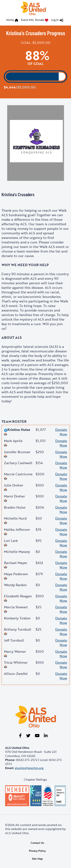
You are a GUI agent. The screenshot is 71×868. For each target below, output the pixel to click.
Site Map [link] (37, 859)
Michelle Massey (17, 552)
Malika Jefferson (17, 529)
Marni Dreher (14, 496)
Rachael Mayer (16, 563)
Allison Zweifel (16, 674)
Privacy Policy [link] (37, 851)
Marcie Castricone (18, 474)
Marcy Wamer (15, 651)
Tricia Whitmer (16, 662)
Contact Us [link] (37, 843)
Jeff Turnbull (14, 640)
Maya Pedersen (16, 574)
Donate (40, 20)
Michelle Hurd (15, 518)
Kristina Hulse (17, 430)
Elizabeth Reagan (18, 596)
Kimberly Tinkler (17, 618)
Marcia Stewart (16, 607)
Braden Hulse (15, 507)
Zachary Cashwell (18, 463)
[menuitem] (13, 20)
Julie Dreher (14, 485)
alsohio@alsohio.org (29, 768)
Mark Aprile (13, 441)
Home (10, 20)
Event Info (27, 20)
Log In (55, 20)
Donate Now (61, 432)
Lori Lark (11, 541)
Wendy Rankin (15, 585)
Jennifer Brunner (17, 452)
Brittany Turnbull (18, 629)
